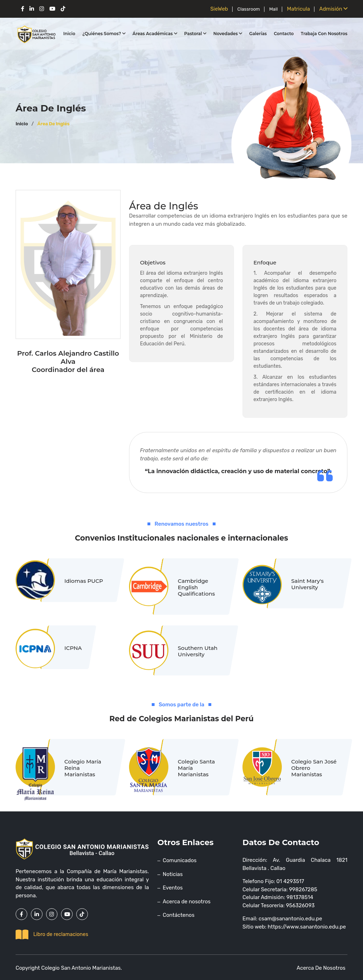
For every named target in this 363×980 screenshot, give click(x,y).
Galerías (258, 34)
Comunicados (180, 860)
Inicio (69, 34)
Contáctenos (179, 915)
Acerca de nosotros (187, 902)
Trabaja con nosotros (324, 34)
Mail (272, 9)
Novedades (228, 34)
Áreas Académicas (155, 34)
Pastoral (195, 34)
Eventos (173, 888)
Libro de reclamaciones (52, 934)
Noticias (173, 874)
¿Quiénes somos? (104, 34)
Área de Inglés (53, 124)
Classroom (247, 9)
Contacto (284, 34)
